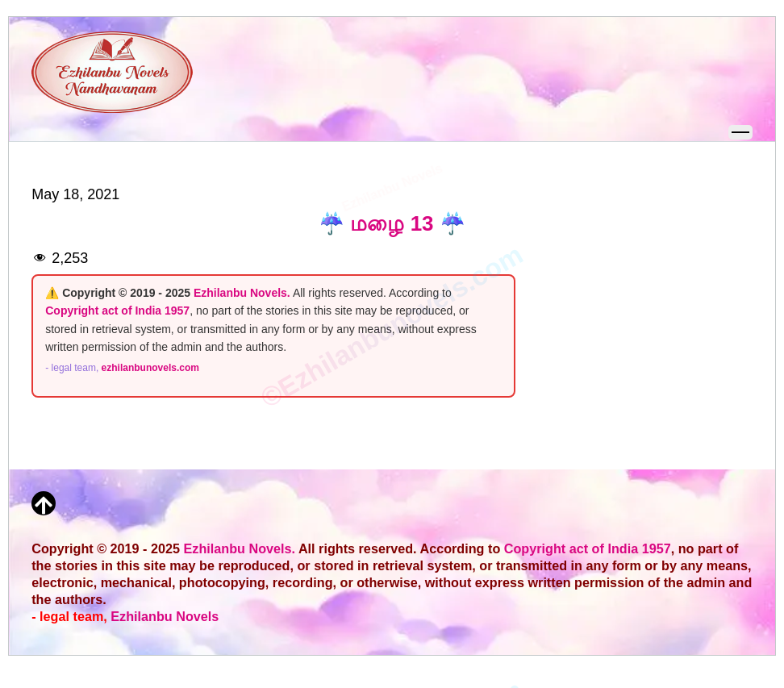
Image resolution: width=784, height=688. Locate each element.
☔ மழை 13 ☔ (392, 223)
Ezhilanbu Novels (165, 616)
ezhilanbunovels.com (150, 368)
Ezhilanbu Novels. (242, 293)
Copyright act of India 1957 (117, 311)
